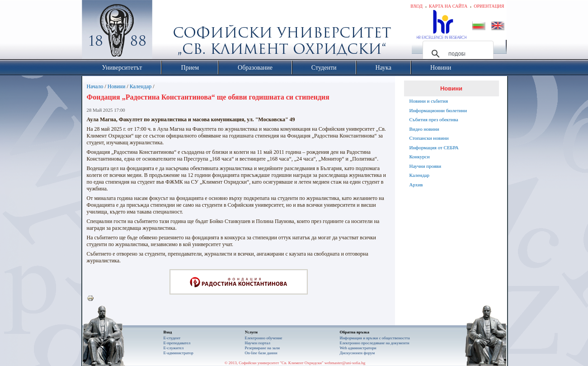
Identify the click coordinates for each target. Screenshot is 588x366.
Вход (416, 6)
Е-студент (172, 338)
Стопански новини (429, 138)
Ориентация (489, 6)
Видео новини (424, 129)
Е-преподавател (177, 343)
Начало (95, 86)
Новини (117, 86)
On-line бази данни (261, 353)
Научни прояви (426, 166)
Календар (141, 86)
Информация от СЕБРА (434, 147)
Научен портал (258, 343)
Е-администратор (179, 353)
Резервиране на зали (263, 348)
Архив (416, 185)
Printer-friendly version (93, 299)
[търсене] (457, 54)
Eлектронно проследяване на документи (375, 343)
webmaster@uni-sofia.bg (345, 363)
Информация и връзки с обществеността (375, 338)
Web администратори (358, 348)
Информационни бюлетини (438, 110)
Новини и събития (429, 101)
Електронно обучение (264, 338)
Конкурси (420, 157)
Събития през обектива (434, 119)
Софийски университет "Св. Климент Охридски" (168, 32)
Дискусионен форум (358, 353)
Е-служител (174, 348)
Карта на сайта (448, 6)
